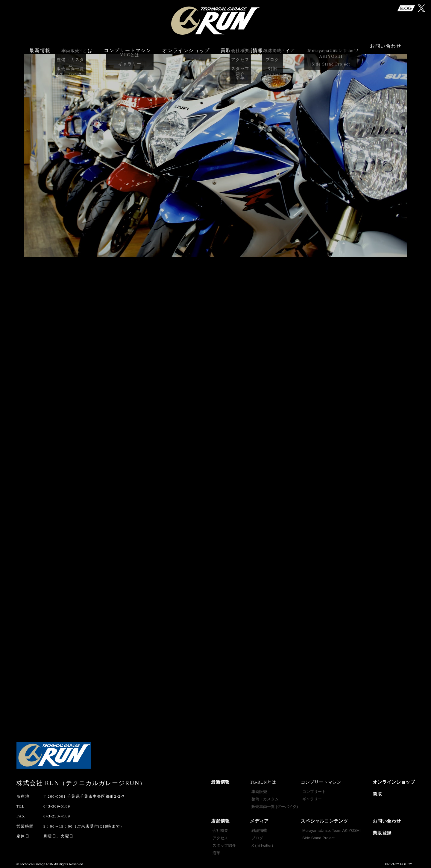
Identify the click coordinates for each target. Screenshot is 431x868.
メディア (259, 819)
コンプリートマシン (128, 47)
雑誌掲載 (259, 828)
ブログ (257, 836)
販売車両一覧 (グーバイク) (275, 804)
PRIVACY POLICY (399, 862)
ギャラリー (312, 797)
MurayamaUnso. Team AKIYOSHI (331, 828)
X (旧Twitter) (262, 843)
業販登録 (382, 831)
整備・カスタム (265, 797)
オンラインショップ (186, 47)
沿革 (216, 850)
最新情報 (40, 47)
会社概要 (220, 828)
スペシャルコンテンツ (324, 819)
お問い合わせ (386, 47)
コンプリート (314, 789)
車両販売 (259, 789)
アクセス (220, 836)
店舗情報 (220, 819)
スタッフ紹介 (224, 843)
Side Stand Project (318, 836)
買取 (226, 47)
